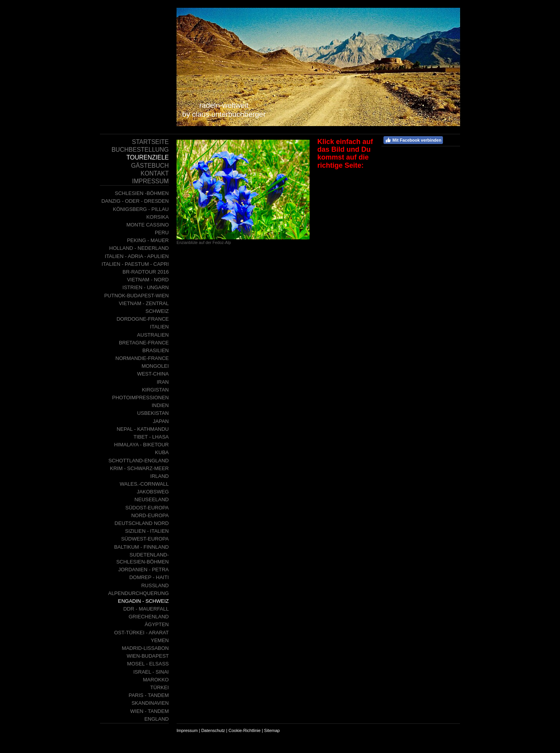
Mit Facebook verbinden (413, 140)
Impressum (187, 730)
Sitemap (272, 730)
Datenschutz (213, 730)
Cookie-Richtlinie (245, 730)
